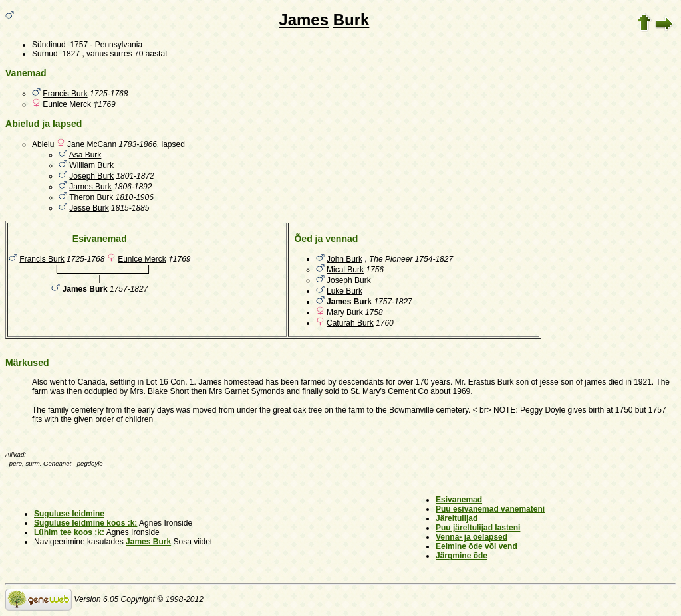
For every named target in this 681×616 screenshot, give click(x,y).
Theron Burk (91, 197)
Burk (351, 20)
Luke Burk (344, 291)
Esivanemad (459, 500)
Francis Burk (65, 94)
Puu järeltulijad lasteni (478, 528)
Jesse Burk (89, 208)
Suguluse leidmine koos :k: (85, 523)
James (304, 20)
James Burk (90, 187)
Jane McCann (92, 144)
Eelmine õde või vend (477, 546)
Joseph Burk (91, 176)
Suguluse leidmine (69, 514)
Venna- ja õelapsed (472, 537)
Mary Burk (345, 312)
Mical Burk (345, 270)
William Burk (91, 165)
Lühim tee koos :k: (69, 532)
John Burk (344, 259)
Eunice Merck (67, 104)
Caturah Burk (350, 323)
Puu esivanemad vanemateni (490, 509)
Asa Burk (85, 155)
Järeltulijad (457, 518)
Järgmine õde (462, 556)
